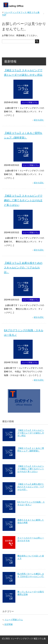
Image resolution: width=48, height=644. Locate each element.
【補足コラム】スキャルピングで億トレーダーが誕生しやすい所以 (31, 433)
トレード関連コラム (30, 102)
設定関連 (9, 624)
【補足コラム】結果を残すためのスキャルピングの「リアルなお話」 (23, 268)
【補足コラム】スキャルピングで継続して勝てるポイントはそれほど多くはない (23, 200)
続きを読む (39, 120)
